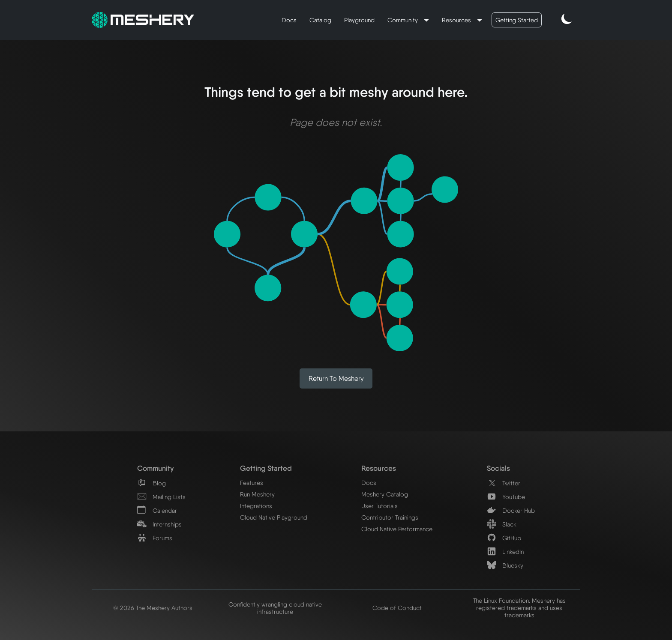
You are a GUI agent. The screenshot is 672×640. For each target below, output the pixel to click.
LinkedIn (505, 552)
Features (252, 483)
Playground (359, 20)
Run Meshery (257, 494)
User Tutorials (379, 506)
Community (403, 20)
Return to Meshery (336, 378)
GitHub (504, 538)
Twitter (504, 483)
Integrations (256, 506)
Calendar (157, 510)
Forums (155, 538)
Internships (159, 524)
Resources (457, 20)
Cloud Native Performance (397, 529)
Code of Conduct (397, 608)
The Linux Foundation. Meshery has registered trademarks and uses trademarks (519, 608)
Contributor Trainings (390, 517)
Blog (151, 483)
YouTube (506, 497)
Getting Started (517, 20)
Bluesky (505, 565)
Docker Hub (511, 510)
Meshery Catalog (385, 494)
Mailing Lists (161, 497)
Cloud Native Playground (274, 517)
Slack (502, 524)
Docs (289, 20)
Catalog (320, 20)
